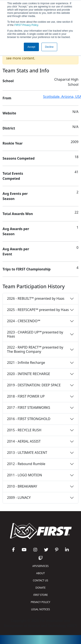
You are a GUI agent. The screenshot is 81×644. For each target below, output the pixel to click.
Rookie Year (13, 143)
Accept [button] (31, 47)
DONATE (40, 588)
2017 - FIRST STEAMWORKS (29, 408)
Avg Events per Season (15, 196)
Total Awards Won (18, 214)
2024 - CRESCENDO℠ (24, 321)
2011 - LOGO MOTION (24, 475)
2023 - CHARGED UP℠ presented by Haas (35, 334)
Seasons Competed (19, 158)
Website (9, 113)
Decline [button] (49, 47)
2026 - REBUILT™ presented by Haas (36, 298)
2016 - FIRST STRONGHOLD (29, 419)
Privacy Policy (26, 25)
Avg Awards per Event (16, 252)
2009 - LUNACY (19, 498)
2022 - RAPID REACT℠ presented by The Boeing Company (35, 349)
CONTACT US (41, 580)
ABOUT (40, 573)
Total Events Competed (13, 176)
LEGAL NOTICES (40, 609)
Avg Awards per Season (16, 231)
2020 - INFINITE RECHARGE (28, 374)
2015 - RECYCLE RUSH (24, 430)
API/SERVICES (40, 566)
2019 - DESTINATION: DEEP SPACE (34, 385)
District (9, 128)
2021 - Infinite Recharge (26, 363)
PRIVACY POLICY (41, 602)
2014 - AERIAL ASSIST (24, 441)
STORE (40, 595)
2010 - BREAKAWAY (22, 486)
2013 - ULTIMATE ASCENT (27, 453)
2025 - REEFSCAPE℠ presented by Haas (38, 310)
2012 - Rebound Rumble (26, 464)
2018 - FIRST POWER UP (26, 396)
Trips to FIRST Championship (27, 269)
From (7, 98)
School (8, 81)
